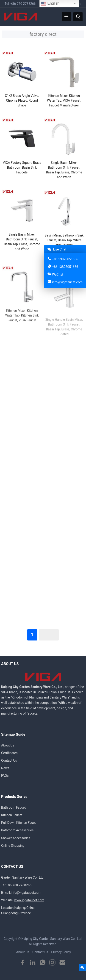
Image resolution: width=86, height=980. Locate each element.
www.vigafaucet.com (29, 900)
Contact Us (9, 760)
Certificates (9, 753)
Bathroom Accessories (17, 830)
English (50, 4)
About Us (8, 745)
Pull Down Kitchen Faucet (19, 823)
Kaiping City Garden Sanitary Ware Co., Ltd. (52, 939)
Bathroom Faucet (13, 807)
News (5, 768)
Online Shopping (13, 846)
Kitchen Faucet (12, 815)
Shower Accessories (16, 838)
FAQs (5, 776)
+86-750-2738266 (23, 4)
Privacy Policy (61, 952)
